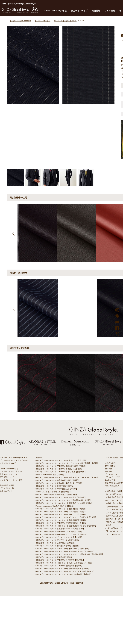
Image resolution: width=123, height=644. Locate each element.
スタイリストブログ (8, 463)
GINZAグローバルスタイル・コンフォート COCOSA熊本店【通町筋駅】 (64, 574)
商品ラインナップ (79, 11)
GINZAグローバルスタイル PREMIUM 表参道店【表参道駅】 (59, 469)
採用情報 (108, 471)
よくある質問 (110, 463)
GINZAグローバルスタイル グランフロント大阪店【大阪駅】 (59, 537)
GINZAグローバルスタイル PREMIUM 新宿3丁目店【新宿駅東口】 (61, 472)
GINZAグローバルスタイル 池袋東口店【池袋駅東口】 (57, 495)
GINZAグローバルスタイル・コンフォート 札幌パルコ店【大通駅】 (62, 460)
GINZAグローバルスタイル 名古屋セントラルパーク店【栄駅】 (60, 529)
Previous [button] (14, 233)
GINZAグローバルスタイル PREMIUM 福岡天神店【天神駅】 (59, 566)
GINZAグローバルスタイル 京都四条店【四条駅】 (55, 557)
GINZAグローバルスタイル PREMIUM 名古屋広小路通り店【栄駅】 (62, 523)
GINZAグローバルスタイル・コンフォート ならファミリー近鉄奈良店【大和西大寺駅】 (70, 554)
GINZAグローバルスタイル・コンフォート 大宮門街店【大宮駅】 (61, 512)
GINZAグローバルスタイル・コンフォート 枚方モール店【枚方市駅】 (63, 549)
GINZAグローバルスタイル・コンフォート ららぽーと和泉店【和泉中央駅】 (65, 551)
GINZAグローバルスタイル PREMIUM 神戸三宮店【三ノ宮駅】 (60, 560)
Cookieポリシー (111, 480)
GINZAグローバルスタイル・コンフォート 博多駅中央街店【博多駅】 (63, 569)
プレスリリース (111, 474)
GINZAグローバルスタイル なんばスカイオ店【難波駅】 (57, 546)
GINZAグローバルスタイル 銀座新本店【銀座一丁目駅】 (57, 480)
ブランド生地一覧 (7, 488)
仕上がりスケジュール (9, 474)
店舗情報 (96, 11)
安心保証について (7, 477)
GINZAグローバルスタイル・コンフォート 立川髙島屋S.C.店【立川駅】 (63, 500)
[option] (37, 233)
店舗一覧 (39, 457)
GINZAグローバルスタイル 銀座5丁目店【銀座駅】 (55, 486)
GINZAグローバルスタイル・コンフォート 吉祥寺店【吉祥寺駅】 (61, 497)
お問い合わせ (110, 466)
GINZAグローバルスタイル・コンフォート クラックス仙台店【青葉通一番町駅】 (67, 463)
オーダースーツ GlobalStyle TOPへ (14, 457)
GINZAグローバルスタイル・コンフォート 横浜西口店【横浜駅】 (61, 509)
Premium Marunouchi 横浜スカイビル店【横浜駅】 (55, 506)
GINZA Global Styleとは (55, 11)
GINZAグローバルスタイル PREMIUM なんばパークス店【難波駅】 (62, 534)
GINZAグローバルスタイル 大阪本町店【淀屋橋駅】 (56, 543)
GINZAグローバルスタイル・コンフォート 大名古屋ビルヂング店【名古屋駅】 (66, 526)
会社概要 (108, 469)
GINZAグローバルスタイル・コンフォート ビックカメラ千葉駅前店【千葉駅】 (66, 517)
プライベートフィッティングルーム (14, 460)
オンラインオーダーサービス (11, 480)
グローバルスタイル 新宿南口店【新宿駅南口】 (54, 492)
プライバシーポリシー (114, 477)
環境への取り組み (112, 486)
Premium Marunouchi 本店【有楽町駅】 (51, 475)
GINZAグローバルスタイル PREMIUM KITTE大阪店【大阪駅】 (60, 532)
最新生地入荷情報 (7, 485)
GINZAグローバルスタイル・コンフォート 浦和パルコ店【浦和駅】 (62, 514)
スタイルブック (6, 491)
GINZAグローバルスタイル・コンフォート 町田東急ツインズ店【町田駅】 (64, 503)
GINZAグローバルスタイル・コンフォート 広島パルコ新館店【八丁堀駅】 (64, 563)
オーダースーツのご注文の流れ (12, 471)
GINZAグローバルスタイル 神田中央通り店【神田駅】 (57, 489)
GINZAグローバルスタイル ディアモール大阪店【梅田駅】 (58, 540)
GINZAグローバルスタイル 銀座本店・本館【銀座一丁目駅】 (59, 483)
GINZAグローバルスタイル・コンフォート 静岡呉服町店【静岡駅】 (62, 520)
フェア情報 (110, 11)
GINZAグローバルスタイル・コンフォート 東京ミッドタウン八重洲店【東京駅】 (67, 477)
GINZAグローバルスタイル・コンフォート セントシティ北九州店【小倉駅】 (65, 571)
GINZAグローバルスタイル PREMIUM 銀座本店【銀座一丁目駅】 (61, 466)
